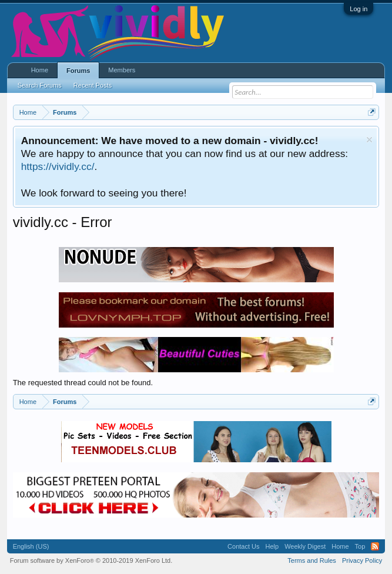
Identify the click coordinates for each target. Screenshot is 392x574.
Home (40, 70)
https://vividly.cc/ (58, 166)
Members (122, 70)
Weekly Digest (305, 546)
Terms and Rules (312, 560)
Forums (78, 71)
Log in (359, 9)
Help (272, 546)
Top (360, 546)
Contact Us (243, 546)
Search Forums (40, 85)
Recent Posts (93, 85)
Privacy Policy (362, 560)
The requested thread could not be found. (83, 383)
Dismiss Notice (369, 140)
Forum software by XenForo (91, 560)
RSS (375, 546)
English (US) (31, 546)
